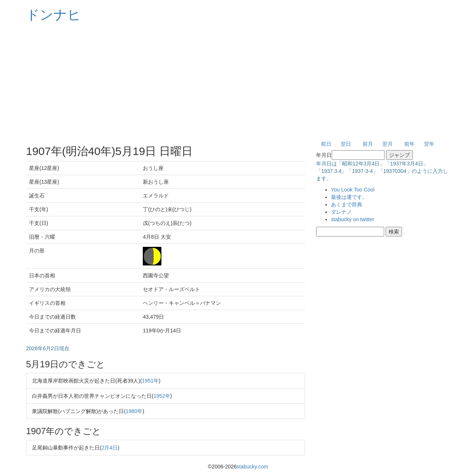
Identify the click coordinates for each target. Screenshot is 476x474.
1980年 (134, 411)
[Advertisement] (238, 82)
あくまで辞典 (347, 204)
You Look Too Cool (353, 190)
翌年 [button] (429, 144)
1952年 (162, 396)
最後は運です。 (349, 197)
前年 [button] (409, 144)
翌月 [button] (387, 144)
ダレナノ (341, 212)
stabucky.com (252, 467)
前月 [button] (368, 144)
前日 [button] (326, 144)
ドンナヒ (54, 15)
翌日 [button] (346, 144)
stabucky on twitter (353, 219)
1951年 (150, 381)
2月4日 (110, 448)
